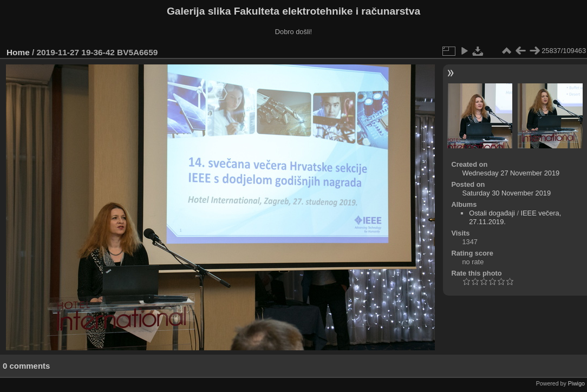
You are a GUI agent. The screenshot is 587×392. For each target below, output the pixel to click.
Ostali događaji (492, 213)
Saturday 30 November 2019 (506, 193)
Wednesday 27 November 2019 (511, 173)
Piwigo (576, 383)
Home (18, 52)
